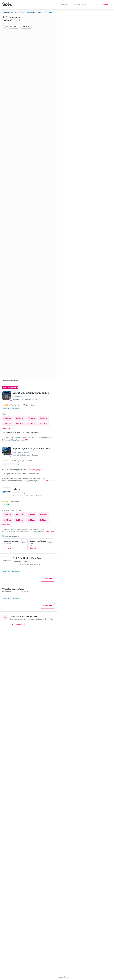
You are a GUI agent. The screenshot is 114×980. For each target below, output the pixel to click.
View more (6, 428)
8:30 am (43, 515)
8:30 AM (32, 418)
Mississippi (29, 12)
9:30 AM (32, 424)
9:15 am (32, 520)
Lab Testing (12, 12)
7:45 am (8, 515)
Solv (4, 12)
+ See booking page (34, 470)
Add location (17, 624)
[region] (85, 494)
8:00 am (20, 515)
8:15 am (32, 515)
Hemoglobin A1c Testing (43, 12)
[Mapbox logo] (63, 977)
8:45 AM (43, 418)
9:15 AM (20, 424)
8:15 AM (20, 418)
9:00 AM (8, 424)
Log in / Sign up (102, 4)
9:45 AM (43, 424)
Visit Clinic (48, 578)
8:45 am (8, 520)
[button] (84, 42)
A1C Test (20, 12)
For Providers (80, 4)
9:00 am (20, 520)
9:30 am (43, 520)
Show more (51, 481)
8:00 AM (8, 418)
